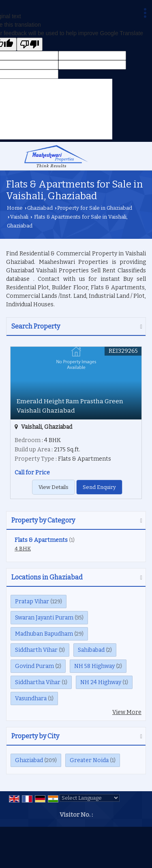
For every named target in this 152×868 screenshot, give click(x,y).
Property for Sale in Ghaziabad (95, 208)
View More (127, 712)
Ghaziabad (40, 208)
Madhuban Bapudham (44, 634)
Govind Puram (34, 666)
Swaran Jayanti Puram (44, 618)
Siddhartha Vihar (38, 682)
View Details (54, 487)
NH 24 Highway (101, 682)
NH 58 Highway (94, 666)
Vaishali (19, 217)
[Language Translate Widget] (90, 798)
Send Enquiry (99, 487)
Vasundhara (31, 698)
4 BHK (23, 549)
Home (15, 208)
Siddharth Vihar (36, 650)
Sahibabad (91, 650)
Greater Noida (89, 760)
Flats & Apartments (41, 540)
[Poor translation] (30, 44)
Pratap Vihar (32, 601)
